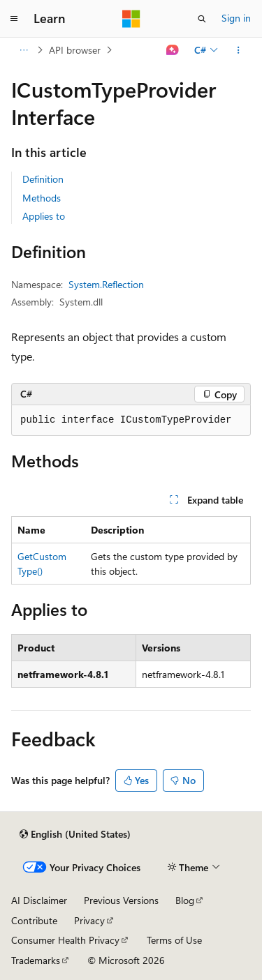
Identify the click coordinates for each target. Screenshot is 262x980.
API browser (75, 50)
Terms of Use (174, 940)
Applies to (44, 216)
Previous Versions (121, 900)
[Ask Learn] (173, 50)
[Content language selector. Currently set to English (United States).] (75, 834)
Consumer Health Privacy (65, 940)
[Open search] (202, 19)
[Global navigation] (14, 19)
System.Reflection (106, 284)
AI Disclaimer (39, 900)
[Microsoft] (131, 19)
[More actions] (239, 50)
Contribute (34, 920)
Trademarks (36, 960)
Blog (185, 900)
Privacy (89, 920)
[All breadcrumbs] (23, 50)
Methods (42, 198)
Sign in (236, 18)
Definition (43, 179)
